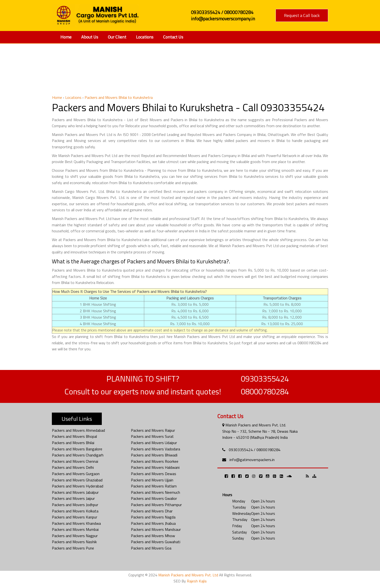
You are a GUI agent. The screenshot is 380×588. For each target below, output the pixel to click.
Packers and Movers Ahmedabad (78, 430)
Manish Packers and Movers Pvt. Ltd (188, 575)
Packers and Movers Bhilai (73, 443)
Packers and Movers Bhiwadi (154, 455)
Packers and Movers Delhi (73, 467)
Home (66, 37)
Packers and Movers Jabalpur (75, 492)
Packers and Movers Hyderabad (78, 486)
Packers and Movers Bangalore (77, 449)
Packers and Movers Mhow (153, 536)
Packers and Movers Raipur (153, 430)
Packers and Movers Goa (151, 548)
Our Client (117, 37)
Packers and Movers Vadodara (155, 449)
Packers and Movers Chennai (75, 461)
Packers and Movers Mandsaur (156, 529)
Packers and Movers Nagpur (75, 536)
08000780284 (265, 392)
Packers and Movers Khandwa (76, 523)
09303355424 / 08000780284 (255, 450)
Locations (145, 37)
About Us (90, 37)
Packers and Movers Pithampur (156, 505)
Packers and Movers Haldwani (155, 467)
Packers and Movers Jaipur (73, 498)
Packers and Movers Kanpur (75, 517)
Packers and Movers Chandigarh (78, 455)
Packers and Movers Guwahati (156, 542)
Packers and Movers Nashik (74, 542)
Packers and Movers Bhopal (74, 436)
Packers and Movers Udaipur (154, 443)
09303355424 (265, 379)
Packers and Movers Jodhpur (75, 505)
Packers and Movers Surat (152, 436)
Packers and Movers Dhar (152, 511)
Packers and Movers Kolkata (75, 511)
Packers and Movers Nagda (153, 517)
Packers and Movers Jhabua (153, 523)
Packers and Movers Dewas (154, 474)
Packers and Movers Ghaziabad (77, 480)
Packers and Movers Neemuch (155, 492)
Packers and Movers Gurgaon (76, 474)
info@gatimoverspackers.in (252, 460)
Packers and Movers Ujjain (152, 480)
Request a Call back (302, 15)
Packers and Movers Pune (73, 548)
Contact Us (173, 37)
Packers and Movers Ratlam (154, 486)
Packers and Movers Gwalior (154, 498)
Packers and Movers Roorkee (155, 461)
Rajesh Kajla (197, 581)
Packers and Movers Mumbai (75, 529)
